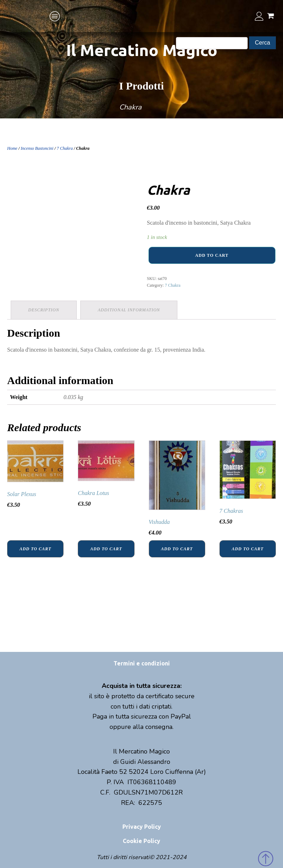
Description (44, 310)
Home (12, 148)
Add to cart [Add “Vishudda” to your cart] (177, 549)
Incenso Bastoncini (37, 148)
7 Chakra (65, 148)
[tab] (44, 310)
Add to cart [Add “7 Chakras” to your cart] (247, 549)
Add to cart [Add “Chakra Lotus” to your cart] (106, 549)
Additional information (129, 310)
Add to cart (212, 255)
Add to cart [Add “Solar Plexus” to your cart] (35, 549)
